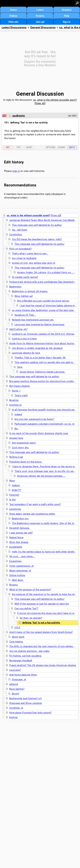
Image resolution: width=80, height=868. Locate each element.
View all (40, 103)
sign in (16, 171)
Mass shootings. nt (20, 571)
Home (13, 10)
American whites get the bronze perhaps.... (41, 476)
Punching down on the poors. (26, 462)
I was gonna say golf (21, 533)
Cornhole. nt (16, 708)
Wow (12, 481)
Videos (13, 16)
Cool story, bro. (21, 448)
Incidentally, (16, 547)
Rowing (13, 585)
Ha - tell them (20, 230)
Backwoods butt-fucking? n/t (25, 698)
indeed (18, 414)
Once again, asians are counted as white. (32, 514)
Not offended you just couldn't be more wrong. (43, 301)
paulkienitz (19, 116)
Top (19, 147)
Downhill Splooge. (20, 528)
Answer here (16, 438)
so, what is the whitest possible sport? (55, 100)
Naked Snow (16, 537)
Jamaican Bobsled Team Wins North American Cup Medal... (43, 220)
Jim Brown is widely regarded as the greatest (37, 348)
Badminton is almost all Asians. (30, 291)
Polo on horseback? (20, 249)
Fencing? (14, 495)
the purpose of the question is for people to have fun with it (46, 594)
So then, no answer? (31, 618)
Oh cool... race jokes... (22, 556)
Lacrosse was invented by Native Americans (39, 324)
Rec (8, 147)
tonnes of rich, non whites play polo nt (34, 263)
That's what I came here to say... (30, 253)
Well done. (18, 580)
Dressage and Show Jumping (26, 703)
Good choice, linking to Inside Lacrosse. (42, 372)
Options (51, 147)
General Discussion (43, 28)
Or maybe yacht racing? (25, 277)
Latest (40, 10)
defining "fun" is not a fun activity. (41, 623)
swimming (15, 509)
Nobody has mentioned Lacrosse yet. (33, 320)
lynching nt (15, 405)
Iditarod (14, 684)
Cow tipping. (16, 642)
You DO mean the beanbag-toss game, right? (37, 239)
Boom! (16, 694)
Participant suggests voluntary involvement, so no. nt (44, 424)
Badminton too (20, 519)
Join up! (40, 22)
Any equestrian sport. (24, 443)
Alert (29, 147)
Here (20, 367)
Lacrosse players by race (26, 353)
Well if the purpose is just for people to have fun (42, 604)
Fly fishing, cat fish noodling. (26, 656)
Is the (12, 500)
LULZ (17, 627)
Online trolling (17, 575)
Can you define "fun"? (26, 608)
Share (61, 147)
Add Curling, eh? (18, 329)
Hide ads (13, 22)
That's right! (21, 395)
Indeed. (16, 485)
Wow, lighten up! (24, 296)
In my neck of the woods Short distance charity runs (39, 433)
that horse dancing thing (23, 675)
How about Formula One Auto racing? (30, 713)
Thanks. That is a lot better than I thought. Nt (40, 358)
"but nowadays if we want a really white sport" (35, 504)
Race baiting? (17, 689)
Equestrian (15, 561)
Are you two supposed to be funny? (34, 419)
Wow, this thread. (19, 542)
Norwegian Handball (21, 661)
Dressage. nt (19, 679)
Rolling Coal (16, 457)
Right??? (17, 490)
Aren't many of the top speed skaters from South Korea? (41, 632)
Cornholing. (16, 235)
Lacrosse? (15, 670)
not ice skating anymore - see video (29, 651)
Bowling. (14, 400)
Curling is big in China (24, 339)
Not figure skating (19, 386)
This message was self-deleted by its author (37, 225)
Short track (18, 637)
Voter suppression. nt (21, 566)
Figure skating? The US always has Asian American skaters (43, 665)
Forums (40, 16)
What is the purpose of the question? (30, 590)
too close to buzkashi (24, 258)
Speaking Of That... (25, 315)
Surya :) (16, 391)
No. (17, 429)
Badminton (15, 287)
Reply (72, 147)
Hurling (13, 717)
